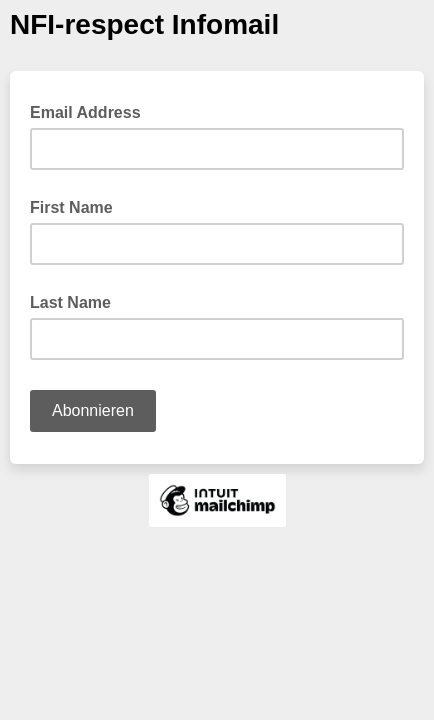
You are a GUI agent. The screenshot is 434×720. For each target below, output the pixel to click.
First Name (71, 207)
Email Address (91, 111)
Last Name (70, 302)
